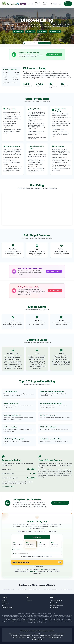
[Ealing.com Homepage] (9, 4)
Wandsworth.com (35, 589)
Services (42, 32)
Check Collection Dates (60, 503)
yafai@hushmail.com (37, 639)
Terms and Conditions (56, 601)
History (60, 4)
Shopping (30, 32)
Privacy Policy (54, 603)
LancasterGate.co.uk (51, 589)
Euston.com (22, 589)
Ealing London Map (7, 607)
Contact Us (67, 4)
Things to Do (37, 4)
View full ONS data (8, 486)
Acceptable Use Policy (57, 605)
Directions (54, 4)
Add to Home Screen (44, 43)
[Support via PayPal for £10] (37, 562)
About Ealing (5, 603)
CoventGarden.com (8, 589)
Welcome (31, 4)
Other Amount (16, 550)
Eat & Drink (18, 32)
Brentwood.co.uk (66, 589)
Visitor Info (45, 4)
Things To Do (55, 32)
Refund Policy (54, 607)
